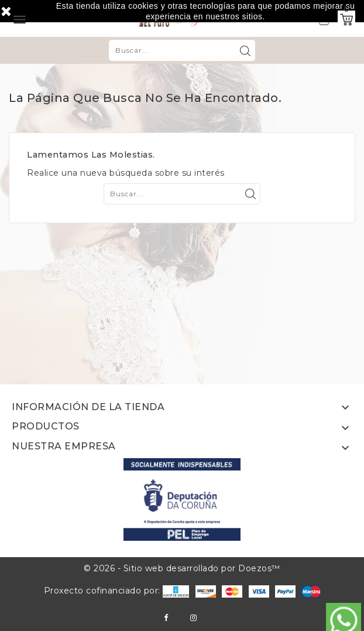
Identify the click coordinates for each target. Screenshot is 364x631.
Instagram (193, 618)
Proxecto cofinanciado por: (117, 591)
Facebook (166, 618)
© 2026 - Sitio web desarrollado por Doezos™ (182, 568)
